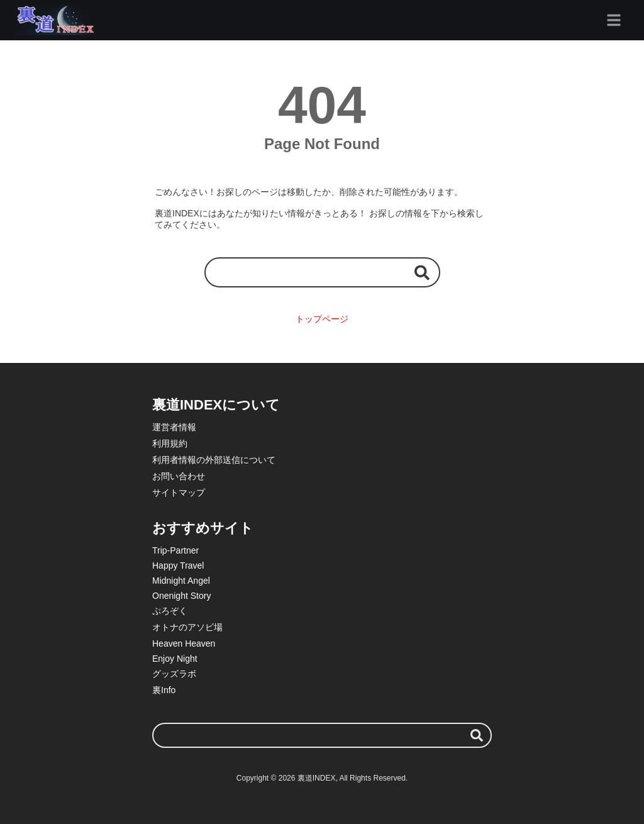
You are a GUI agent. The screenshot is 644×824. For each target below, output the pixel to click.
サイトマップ (179, 493)
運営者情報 (174, 427)
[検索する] (422, 272)
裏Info (164, 690)
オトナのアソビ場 (187, 627)
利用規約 (170, 443)
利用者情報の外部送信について (214, 460)
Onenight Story (181, 596)
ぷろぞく (170, 611)
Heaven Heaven (184, 643)
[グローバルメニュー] (614, 20)
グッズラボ (174, 674)
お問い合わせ (179, 476)
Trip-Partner (175, 550)
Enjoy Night (175, 659)
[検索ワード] (322, 272)
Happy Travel (178, 565)
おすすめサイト (203, 528)
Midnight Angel (181, 581)
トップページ (322, 319)
